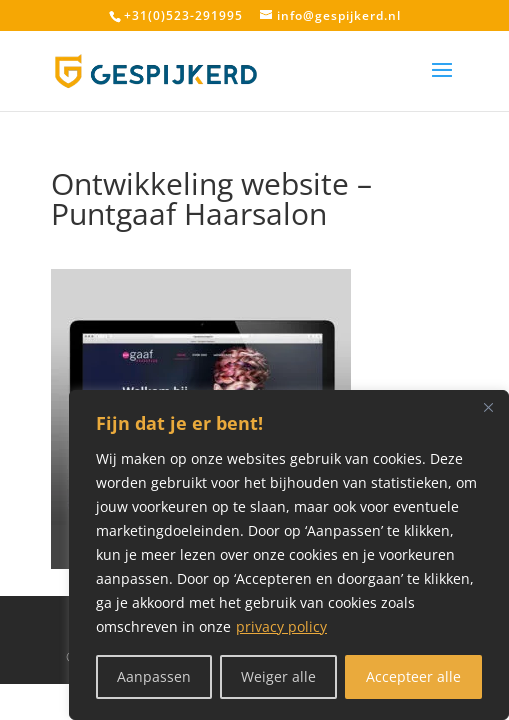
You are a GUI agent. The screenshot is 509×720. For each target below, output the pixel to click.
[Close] (488, 407)
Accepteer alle (413, 676)
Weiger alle (278, 676)
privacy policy (281, 626)
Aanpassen (154, 676)
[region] (289, 555)
